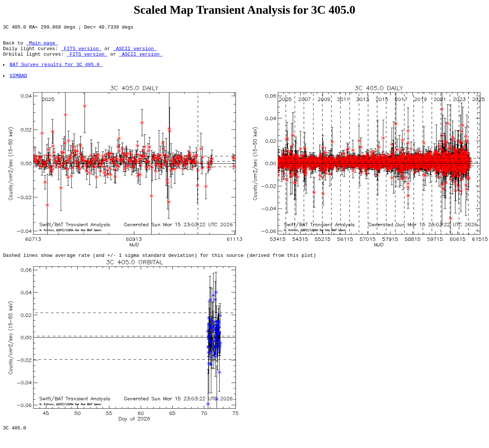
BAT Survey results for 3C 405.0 (56, 71)
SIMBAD (19, 84)
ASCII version (135, 53)
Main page (42, 46)
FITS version (81, 53)
